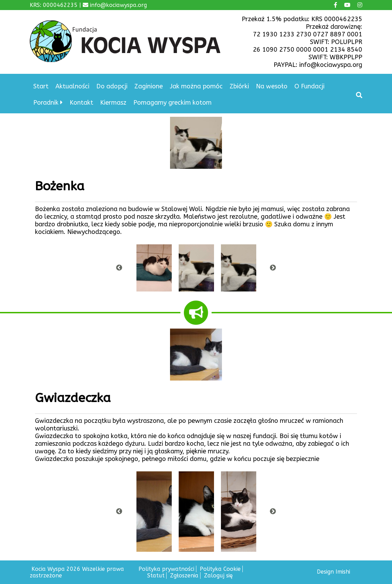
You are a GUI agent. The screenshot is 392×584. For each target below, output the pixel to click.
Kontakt (81, 103)
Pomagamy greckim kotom (172, 103)
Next (273, 268)
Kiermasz (113, 103)
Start (41, 86)
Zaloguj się (218, 576)
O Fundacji (309, 86)
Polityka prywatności (166, 569)
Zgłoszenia (184, 576)
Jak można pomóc (196, 86)
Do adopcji (112, 86)
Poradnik (46, 103)
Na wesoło (272, 86)
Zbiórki (239, 86)
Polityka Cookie (220, 569)
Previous (119, 268)
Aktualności (72, 86)
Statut (156, 576)
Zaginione (149, 86)
